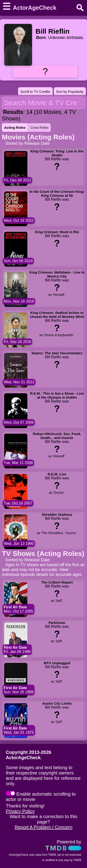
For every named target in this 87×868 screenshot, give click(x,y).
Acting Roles (15, 127)
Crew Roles (39, 127)
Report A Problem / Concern (43, 827)
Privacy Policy (20, 811)
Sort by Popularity (70, 92)
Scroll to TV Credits (35, 92)
